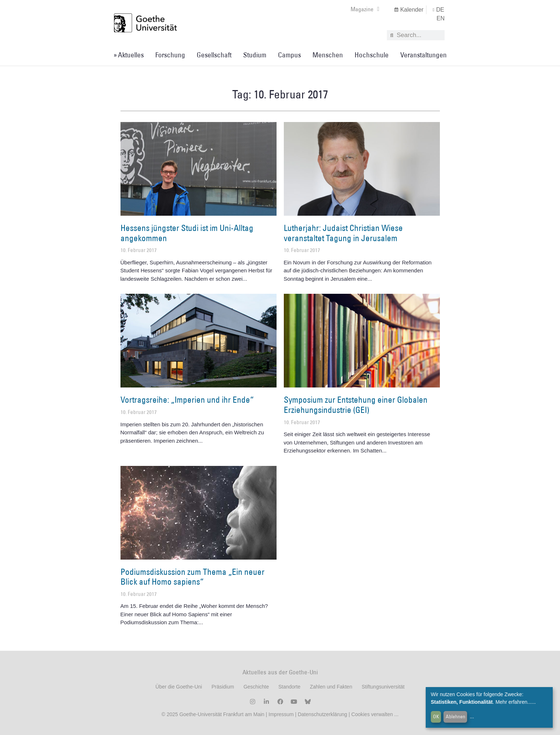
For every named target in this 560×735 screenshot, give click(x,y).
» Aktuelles (129, 55)
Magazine (365, 9)
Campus (289, 55)
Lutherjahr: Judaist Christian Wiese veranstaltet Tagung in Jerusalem (343, 233)
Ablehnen (455, 716)
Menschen (328, 55)
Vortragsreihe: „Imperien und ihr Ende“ (187, 399)
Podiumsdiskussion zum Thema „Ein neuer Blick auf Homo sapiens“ (193, 577)
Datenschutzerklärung (322, 714)
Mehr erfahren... (514, 702)
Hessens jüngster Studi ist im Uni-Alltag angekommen (187, 233)
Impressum (280, 714)
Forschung (170, 55)
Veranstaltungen (424, 55)
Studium (255, 55)
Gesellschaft (214, 55)
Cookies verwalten (373, 714)
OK (436, 716)
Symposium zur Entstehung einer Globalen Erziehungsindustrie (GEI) (356, 405)
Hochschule (372, 55)
